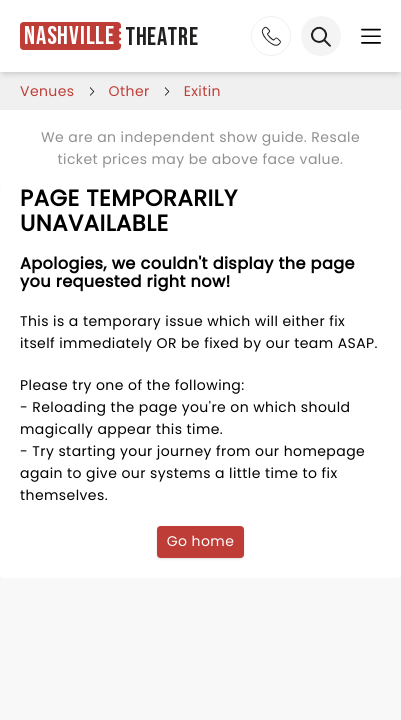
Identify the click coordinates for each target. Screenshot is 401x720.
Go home (201, 541)
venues (47, 91)
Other (129, 91)
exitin (202, 91)
